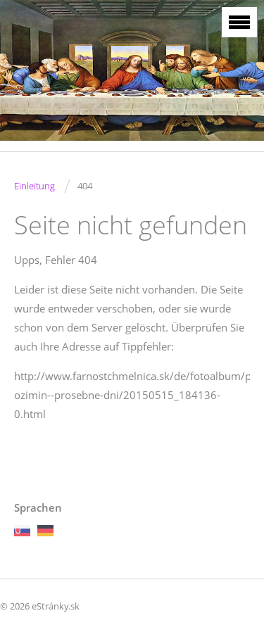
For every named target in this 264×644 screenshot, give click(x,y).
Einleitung (34, 186)
